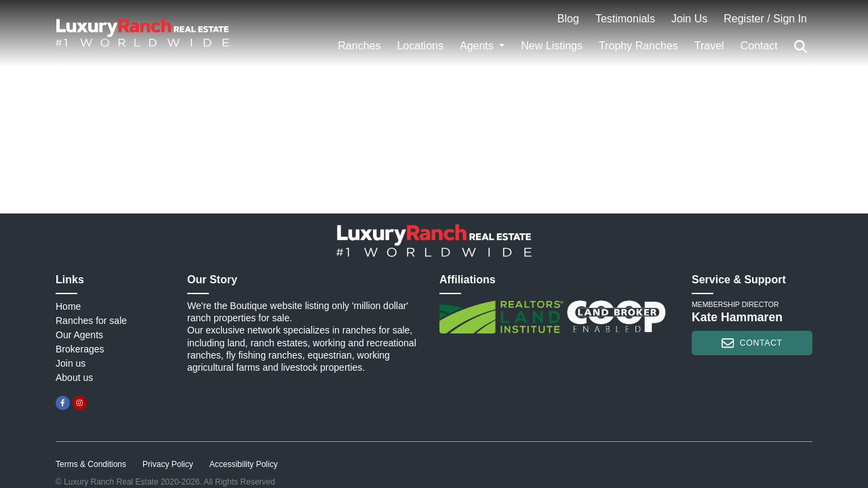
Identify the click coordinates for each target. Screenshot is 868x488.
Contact (759, 46)
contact (752, 343)
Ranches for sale (91, 321)
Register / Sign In (765, 19)
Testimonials (625, 19)
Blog (568, 19)
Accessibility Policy (244, 464)
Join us (71, 363)
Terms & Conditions (91, 464)
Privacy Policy (168, 464)
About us (74, 378)
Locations (420, 46)
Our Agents (79, 335)
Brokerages (80, 349)
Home (68, 306)
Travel (709, 46)
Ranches (359, 46)
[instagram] (80, 403)
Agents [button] (478, 46)
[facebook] (63, 403)
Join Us (689, 19)
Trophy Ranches (638, 46)
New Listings (552, 46)
